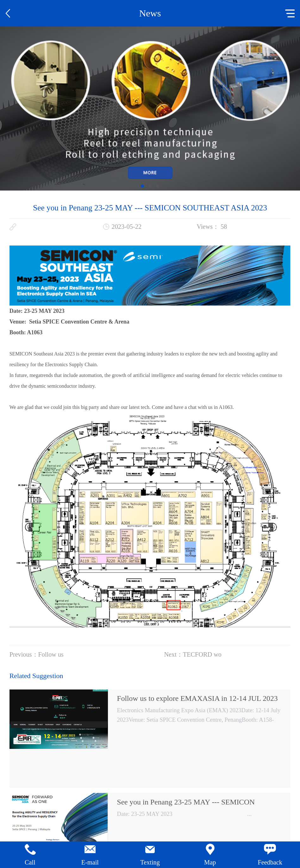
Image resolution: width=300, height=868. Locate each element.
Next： (193, 654)
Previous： (37, 654)
